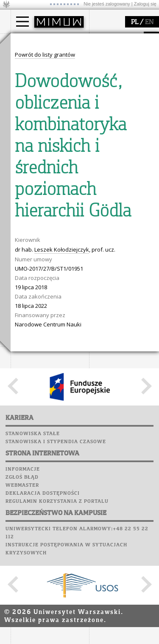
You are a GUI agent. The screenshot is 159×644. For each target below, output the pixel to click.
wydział (31, 120)
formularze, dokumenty (52, 175)
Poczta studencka (39, 375)
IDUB (27, 260)
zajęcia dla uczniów (46, 293)
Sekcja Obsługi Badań (49, 245)
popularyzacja (43, 276)
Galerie (68, 399)
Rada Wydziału (40, 152)
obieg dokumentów (46, 253)
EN (149, 22)
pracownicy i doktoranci (52, 167)
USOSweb (25, 351)
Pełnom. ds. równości (48, 104)
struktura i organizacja (50, 144)
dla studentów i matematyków (41, 312)
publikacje (34, 230)
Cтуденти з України (47, 96)
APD (63, 351)
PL (135, 22)
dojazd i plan (38, 137)
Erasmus (32, 89)
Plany (49, 359)
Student (31, 66)
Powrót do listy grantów (45, 446)
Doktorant (34, 74)
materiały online (42, 301)
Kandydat (34, 58)
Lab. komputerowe (40, 367)
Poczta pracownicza (43, 383)
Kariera (27, 407)
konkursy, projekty (45, 331)
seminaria (34, 222)
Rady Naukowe (41, 159)
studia (27, 41)
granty (29, 238)
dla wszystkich (40, 323)
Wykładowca (38, 81)
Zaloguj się (145, 4)
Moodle (23, 359)
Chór (57, 391)
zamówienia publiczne (50, 182)
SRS (47, 351)
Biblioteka (28, 391)
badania (31, 198)
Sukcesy (24, 415)
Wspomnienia (32, 399)
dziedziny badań (43, 215)
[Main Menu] (22, 22)
